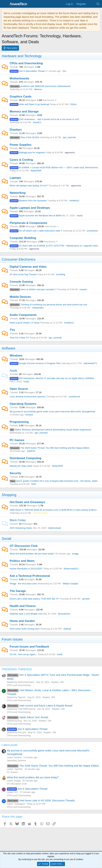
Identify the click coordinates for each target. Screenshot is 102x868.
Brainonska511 (71, 569)
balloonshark (55, 528)
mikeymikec (38, 308)
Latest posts (10, 745)
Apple (13, 371)
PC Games (17, 440)
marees (83, 289)
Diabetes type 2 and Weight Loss (26, 614)
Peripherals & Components (28, 223)
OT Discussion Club (24, 546)
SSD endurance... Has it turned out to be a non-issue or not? (44, 119)
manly (80, 216)
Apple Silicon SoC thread (27, 717)
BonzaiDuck (64, 614)
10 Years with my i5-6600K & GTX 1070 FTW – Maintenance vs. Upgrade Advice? (55, 246)
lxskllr (60, 654)
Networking (18, 193)
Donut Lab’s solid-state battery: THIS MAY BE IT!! (34, 599)
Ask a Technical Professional (30, 576)
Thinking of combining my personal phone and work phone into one (48, 305)
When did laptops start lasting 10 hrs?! (29, 186)
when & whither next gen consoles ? (33, 289)
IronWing (61, 274)
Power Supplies (21, 145)
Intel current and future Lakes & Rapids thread (40, 706)
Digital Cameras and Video (28, 267)
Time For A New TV (19, 338)
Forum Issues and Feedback (29, 647)
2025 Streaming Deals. (21, 528)
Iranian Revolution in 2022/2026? (26, 569)
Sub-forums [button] (49, 100)
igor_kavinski (69, 137)
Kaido (26, 382)
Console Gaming (21, 282)
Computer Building (23, 238)
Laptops (15, 178)
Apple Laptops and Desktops (30, 208)
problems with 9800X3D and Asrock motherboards (40, 86)
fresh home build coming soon (25, 629)
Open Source (19, 389)
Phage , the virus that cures (23, 584)
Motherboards (19, 78)
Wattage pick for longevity (27, 153)
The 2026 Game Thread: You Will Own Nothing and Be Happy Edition (50, 448)
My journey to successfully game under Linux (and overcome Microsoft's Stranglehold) (52, 412)
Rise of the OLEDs (24, 137)
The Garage (18, 591)
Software (9, 348)
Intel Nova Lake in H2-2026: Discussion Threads (41, 800)
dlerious (38, 89)
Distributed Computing (25, 458)
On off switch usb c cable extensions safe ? (36, 231)
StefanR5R (36, 171)
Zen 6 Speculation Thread (27, 71)
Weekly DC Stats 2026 (21, 466)
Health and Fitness (23, 606)
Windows (16, 356)
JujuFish (31, 451)
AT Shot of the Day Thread (23, 274)
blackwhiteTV (90, 363)
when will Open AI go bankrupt (29, 104)
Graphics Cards (21, 97)
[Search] (98, 4)
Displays (16, 130)
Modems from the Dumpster (28, 201)
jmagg (75, 554)
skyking (67, 629)
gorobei (86, 599)
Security (15, 473)
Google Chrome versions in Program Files (35, 363)
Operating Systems (23, 404)
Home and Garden (22, 621)
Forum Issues (12, 639)
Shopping (9, 495)
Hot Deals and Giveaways (27, 502)
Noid (34, 484)
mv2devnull (74, 397)
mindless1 (74, 201)
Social (6, 539)
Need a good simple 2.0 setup (25, 323)
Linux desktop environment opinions (27, 397)
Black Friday (18, 520)
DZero (73, 104)
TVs (12, 330)
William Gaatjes (70, 584)
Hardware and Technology (22, 56)
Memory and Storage (24, 112)
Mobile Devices (20, 297)
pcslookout (92, 231)
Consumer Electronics (19, 259)
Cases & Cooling (21, 160)
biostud (29, 415)
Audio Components (23, 315)
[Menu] (5, 4)
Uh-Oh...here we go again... (23, 654)
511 (64, 71)
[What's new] (91, 4)
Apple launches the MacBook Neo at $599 (35, 216)
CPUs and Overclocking (26, 63)
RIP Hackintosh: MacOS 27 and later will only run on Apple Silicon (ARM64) (52, 378)
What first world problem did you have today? (32, 554)
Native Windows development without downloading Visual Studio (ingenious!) (50, 430)
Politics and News (22, 561)
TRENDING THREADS (17, 669)
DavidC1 (37, 122)
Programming (19, 422)
